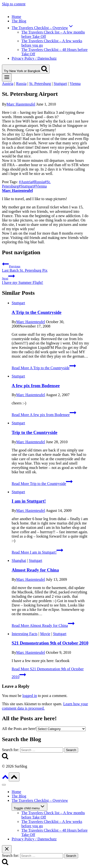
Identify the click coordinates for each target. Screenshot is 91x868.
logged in (30, 696)
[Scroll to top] (5, 779)
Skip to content (14, 4)
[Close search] (7, 849)
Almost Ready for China (35, 570)
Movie (45, 634)
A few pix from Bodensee (36, 386)
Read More (44, 368)
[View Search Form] (26, 69)
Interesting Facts (25, 634)
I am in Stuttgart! (29, 501)
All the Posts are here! (19, 729)
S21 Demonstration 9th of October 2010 (50, 643)
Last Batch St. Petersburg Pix (45, 266)
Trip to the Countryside (34, 432)
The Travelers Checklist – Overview (40, 800)
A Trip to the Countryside (37, 312)
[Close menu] (4, 785)
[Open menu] (7, 78)
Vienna (75, 84)
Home (16, 17)
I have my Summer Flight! (45, 279)
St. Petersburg (40, 84)
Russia (21, 84)
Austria (8, 84)
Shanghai (19, 561)
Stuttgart (60, 84)
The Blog (19, 21)
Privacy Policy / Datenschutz (34, 58)
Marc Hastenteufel (21, 104)
